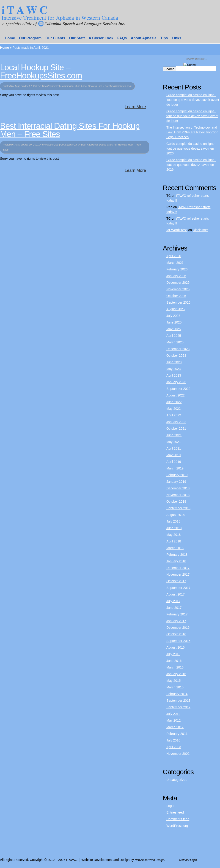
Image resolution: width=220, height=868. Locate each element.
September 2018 (178, 508)
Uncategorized (177, 780)
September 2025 (178, 302)
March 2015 (175, 687)
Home (10, 38)
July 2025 (173, 316)
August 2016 (176, 647)
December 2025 (178, 283)
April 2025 (174, 336)
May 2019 (173, 455)
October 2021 (176, 429)
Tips (164, 38)
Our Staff (77, 38)
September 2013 (178, 701)
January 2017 (176, 621)
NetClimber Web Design (150, 860)
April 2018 (174, 541)
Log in (171, 806)
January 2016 (176, 674)
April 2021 (174, 448)
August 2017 (176, 594)
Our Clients (55, 38)
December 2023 (178, 349)
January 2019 (176, 482)
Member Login (188, 860)
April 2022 (174, 415)
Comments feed (178, 819)
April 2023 (174, 375)
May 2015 (173, 681)
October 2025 (176, 296)
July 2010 (173, 740)
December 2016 (178, 628)
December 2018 (178, 488)
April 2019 (174, 462)
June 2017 (174, 608)
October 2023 (176, 356)
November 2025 (178, 289)
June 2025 (174, 322)
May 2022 (173, 409)
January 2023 (176, 382)
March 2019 (175, 468)
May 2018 (173, 535)
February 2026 (177, 269)
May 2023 (173, 369)
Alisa (17, 86)
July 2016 (173, 654)
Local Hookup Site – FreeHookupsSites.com (41, 71)
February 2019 (177, 475)
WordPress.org (177, 826)
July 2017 (173, 601)
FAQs (122, 38)
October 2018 (176, 501)
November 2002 (178, 754)
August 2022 (176, 395)
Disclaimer (200, 230)
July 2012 (173, 714)
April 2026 (174, 256)
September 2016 (178, 641)
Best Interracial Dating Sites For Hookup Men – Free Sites (70, 130)
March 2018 (175, 548)
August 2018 (176, 515)
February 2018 (177, 555)
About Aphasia (144, 38)
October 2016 (176, 634)
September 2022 (178, 389)
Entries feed (175, 812)
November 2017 (178, 574)
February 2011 (177, 734)
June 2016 (174, 661)
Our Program (30, 38)
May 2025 (173, 329)
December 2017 (178, 568)
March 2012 (175, 727)
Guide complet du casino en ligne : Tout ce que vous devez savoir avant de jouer (193, 100)
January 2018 (176, 561)
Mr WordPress (177, 230)
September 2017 (178, 588)
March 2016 (175, 667)
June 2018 (174, 528)
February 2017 (177, 614)
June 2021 (174, 435)
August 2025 (176, 309)
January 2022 (176, 422)
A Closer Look (101, 38)
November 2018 (178, 495)
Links (176, 38)
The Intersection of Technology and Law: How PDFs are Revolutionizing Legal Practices (192, 132)
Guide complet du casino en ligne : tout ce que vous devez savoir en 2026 (191, 148)
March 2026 (175, 263)
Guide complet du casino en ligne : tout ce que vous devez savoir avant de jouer (192, 116)
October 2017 (176, 581)
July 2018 (173, 521)
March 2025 (175, 342)
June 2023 (174, 362)
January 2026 (176, 276)
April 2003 (174, 747)
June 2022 (174, 402)
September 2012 (178, 707)
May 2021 (173, 442)
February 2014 (177, 694)
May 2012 (173, 720)
